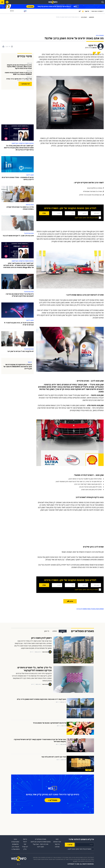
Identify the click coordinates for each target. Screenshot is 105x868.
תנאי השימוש (57, 842)
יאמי (25, 844)
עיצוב (15, 839)
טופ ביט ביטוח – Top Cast (41, 844)
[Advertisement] (53, 26)
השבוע (63, 631)
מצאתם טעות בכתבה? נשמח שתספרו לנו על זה (90, 609)
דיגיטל (25, 842)
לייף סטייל (25, 847)
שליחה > (70, 845)
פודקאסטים (15, 844)
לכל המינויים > (25, 84)
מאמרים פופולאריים (41, 839)
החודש (55, 631)
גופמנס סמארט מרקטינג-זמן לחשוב (41, 842)
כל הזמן (47, 631)
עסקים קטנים (15, 842)
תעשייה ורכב (15, 847)
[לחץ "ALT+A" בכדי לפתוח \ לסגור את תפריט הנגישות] (7, 2)
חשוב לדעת (41, 847)
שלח (43, 213)
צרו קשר (57, 844)
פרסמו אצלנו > (15, 849)
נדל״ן (25, 849)
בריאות (25, 839)
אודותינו (57, 847)
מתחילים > (30, 7)
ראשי (57, 839)
